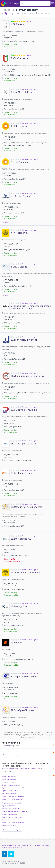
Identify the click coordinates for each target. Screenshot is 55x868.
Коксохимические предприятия (12, 817)
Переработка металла (9, 825)
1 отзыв (28, 55)
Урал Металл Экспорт (24, 340)
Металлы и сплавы (8, 777)
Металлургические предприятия (12, 796)
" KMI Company (19, 162)
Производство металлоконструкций (13, 823)
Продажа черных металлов (11, 803)
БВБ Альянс (18, 24)
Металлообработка (8, 779)
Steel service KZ (21, 539)
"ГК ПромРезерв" (21, 196)
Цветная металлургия (9, 814)
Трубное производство (10, 791)
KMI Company (19, 126)
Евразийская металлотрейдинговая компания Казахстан (31, 307)
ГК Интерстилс (20, 233)
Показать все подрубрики (12, 830)
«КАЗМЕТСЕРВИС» (21, 92)
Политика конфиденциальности (12, 847)
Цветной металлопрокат (10, 785)
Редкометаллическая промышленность (15, 811)
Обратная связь (7, 845)
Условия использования (41, 845)
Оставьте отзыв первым (30, 89)
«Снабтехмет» (19, 58)
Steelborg (17, 643)
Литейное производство (10, 820)
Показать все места (10, 755)
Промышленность (8, 769)
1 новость (5, 222)
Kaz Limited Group (22, 473)
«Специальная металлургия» (28, 376)
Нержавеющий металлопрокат (12, 788)
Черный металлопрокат (9, 794)
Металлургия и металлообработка (29, 769)
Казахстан (6, 746)
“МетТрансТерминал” (24, 710)
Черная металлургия (8, 806)
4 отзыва (29, 22)
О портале (17, 845)
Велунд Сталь (20, 606)
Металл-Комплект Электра (26, 507)
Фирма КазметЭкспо (23, 676)
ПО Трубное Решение (24, 410)
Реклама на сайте (27, 845)
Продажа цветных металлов (11, 809)
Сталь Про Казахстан (24, 444)
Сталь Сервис (19, 267)
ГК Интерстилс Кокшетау (26, 573)
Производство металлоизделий (12, 799)
